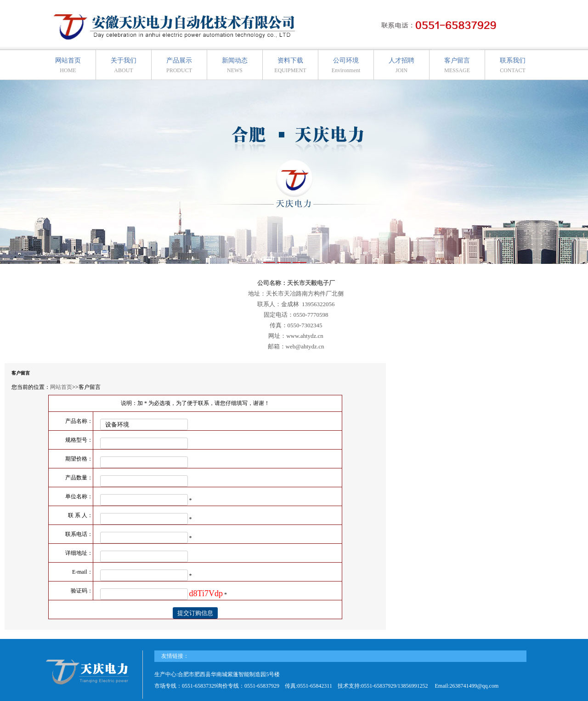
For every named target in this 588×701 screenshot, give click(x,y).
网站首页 (68, 65)
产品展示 (179, 65)
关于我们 (124, 65)
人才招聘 (401, 65)
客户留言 (457, 65)
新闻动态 (235, 65)
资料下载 (290, 65)
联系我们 (513, 65)
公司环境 (346, 65)
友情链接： (175, 656)
